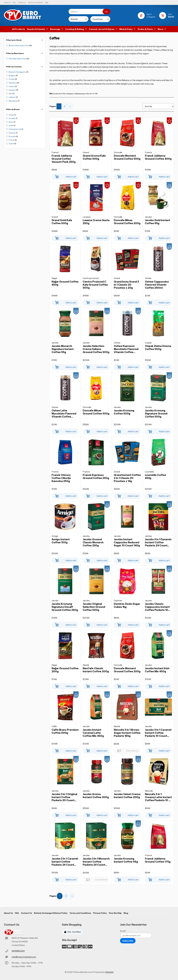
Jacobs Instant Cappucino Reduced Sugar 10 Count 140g (127, 542)
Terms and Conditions (36, 2)
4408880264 (18, 951)
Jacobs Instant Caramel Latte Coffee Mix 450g (93, 733)
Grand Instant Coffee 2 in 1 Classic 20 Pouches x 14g (127, 478)
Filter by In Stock (25, 40)
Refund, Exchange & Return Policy (51, 913)
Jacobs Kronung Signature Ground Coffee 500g (156, 414)
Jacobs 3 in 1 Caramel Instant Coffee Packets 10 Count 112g (158, 733)
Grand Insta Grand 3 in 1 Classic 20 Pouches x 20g (126, 285)
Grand (11, 144)
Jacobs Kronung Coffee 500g (124, 412)
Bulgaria (12, 76)
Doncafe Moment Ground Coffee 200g (127, 670)
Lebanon (12, 97)
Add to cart (65, 176)
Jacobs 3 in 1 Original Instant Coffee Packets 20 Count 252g (64, 797)
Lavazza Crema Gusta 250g (96, 222)
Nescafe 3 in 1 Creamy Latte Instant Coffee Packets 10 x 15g (158, 797)
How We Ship (115, 913)
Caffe (11, 126)
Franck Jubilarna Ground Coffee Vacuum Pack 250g (64, 159)
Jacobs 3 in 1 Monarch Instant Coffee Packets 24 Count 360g (96, 862)
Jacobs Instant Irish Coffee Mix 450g (157, 670)
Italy (11, 94)
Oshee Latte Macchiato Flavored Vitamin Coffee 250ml (64, 414)
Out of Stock (127, 750)
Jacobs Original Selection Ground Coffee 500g (94, 607)
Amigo (11, 115)
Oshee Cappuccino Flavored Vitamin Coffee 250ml (157, 285)
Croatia (12, 79)
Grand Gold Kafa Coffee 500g (62, 222)
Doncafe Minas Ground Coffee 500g (96, 412)
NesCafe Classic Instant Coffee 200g (96, 670)
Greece (12, 86)
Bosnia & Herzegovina (18, 72)
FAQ (14, 2)
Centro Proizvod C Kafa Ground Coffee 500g (95, 285)
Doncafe (12, 136)
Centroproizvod (15, 129)
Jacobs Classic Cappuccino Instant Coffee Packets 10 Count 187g (157, 607)
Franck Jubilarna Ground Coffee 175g (158, 860)
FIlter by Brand (25, 109)
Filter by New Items (25, 53)
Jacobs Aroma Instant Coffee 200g (96, 796)
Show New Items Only (17, 59)
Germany (13, 83)
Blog (47, 2)
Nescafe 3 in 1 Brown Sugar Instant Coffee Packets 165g (127, 733)
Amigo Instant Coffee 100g (61, 541)
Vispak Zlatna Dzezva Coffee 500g (158, 348)
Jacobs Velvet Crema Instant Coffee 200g (127, 796)
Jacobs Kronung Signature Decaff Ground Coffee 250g (65, 607)
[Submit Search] (106, 12)
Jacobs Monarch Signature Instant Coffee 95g (63, 349)
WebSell (109, 972)
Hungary (12, 90)
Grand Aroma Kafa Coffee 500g (94, 157)
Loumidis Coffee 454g (156, 477)
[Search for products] (88, 12)
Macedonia (13, 101)
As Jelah (12, 118)
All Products (18, 29)
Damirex (12, 133)
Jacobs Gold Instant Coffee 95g (157, 222)
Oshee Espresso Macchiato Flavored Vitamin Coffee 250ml (126, 349)
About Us (7, 2)
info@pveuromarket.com (24, 957)
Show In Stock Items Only (19, 46)
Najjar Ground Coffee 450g (65, 283)
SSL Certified (72, 932)
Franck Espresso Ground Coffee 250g (96, 477)
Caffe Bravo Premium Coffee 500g (65, 731)
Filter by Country (25, 67)
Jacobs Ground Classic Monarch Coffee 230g (93, 542)
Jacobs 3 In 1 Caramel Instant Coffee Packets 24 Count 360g (65, 862)
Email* (123, 931)
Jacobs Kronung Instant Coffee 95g (126, 860)
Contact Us (22, 2)
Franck (12, 140)
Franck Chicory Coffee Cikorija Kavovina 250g (61, 478)
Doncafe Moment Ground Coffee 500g (127, 157)
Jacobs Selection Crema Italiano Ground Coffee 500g (96, 349)
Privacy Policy (100, 913)
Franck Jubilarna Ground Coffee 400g (158, 157)
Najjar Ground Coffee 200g (65, 670)
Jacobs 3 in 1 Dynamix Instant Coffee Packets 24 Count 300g (158, 542)
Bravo (11, 122)
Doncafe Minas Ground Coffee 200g (127, 222)
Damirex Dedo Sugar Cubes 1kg (127, 605)
